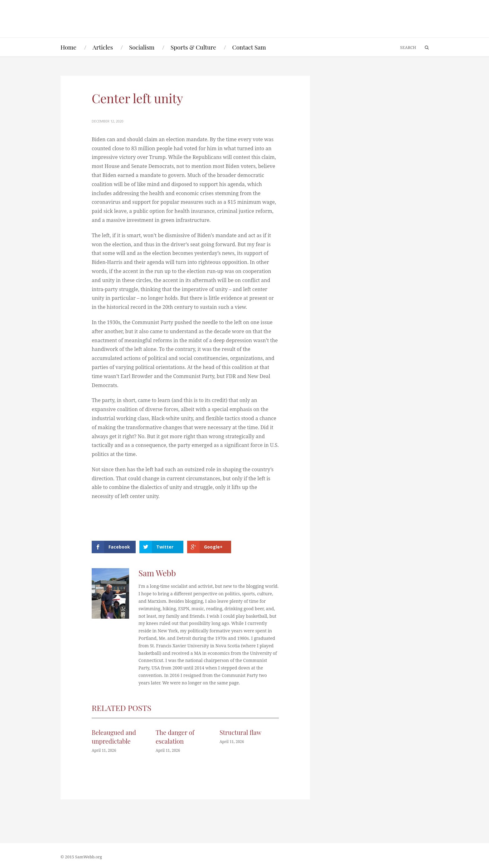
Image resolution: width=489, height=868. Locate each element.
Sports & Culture (193, 47)
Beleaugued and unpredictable (114, 737)
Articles (103, 47)
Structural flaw (240, 732)
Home (68, 47)
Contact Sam (249, 47)
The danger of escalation (175, 737)
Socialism (142, 47)
